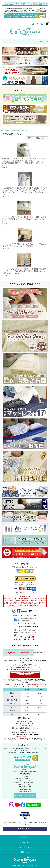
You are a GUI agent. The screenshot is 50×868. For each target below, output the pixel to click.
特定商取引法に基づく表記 (25, 847)
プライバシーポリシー (25, 842)
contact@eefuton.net (25, 791)
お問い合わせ (25, 852)
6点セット (24, 130)
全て (2, 130)
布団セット (8, 130)
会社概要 (25, 837)
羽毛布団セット (16, 130)
